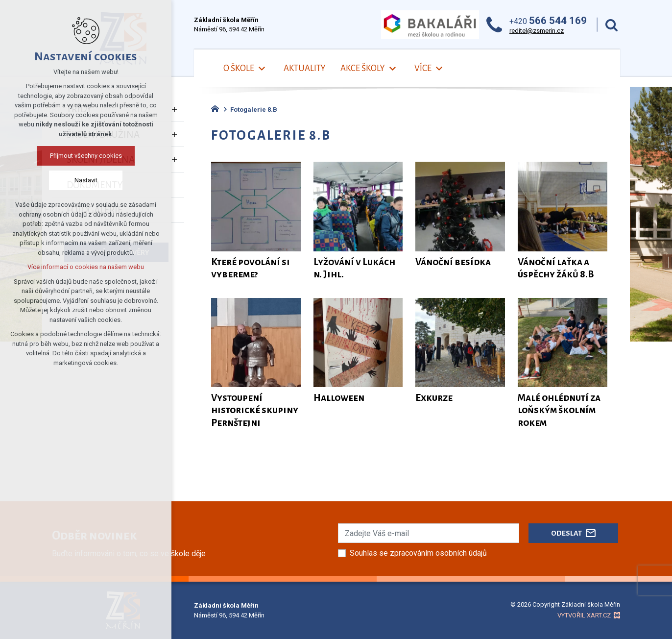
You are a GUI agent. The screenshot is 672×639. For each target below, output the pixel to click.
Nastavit (86, 180)
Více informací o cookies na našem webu (86, 267)
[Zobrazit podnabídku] (262, 69)
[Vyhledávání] (612, 25)
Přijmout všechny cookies (86, 156)
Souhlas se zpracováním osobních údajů (418, 553)
